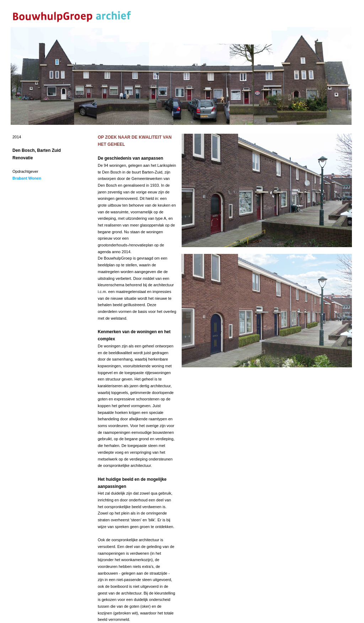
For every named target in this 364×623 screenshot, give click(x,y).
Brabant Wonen (27, 178)
